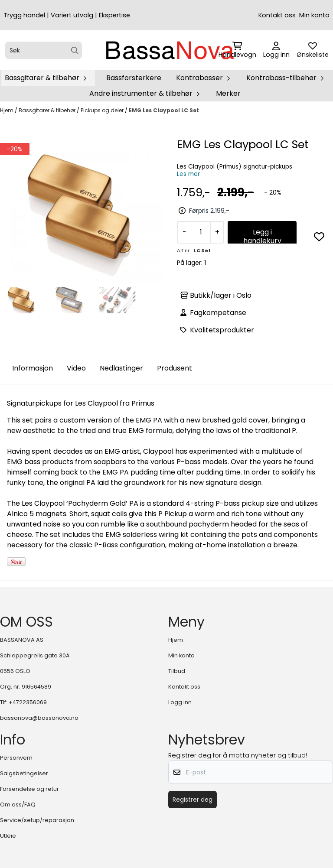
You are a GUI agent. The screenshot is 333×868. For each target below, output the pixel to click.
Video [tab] (76, 368)
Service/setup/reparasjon (37, 820)
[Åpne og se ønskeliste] (313, 50)
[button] (319, 237)
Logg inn (180, 702)
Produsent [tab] (175, 368)
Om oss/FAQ (18, 805)
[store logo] (169, 50)
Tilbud (177, 671)
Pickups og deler (103, 110)
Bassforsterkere (134, 78)
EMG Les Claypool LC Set (164, 110)
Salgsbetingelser (24, 773)
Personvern (16, 758)
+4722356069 (28, 702)
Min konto (314, 15)
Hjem (7, 110)
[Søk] (44, 50)
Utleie (8, 836)
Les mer (188, 174)
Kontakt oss (277, 15)
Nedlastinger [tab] (121, 368)
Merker (228, 93)
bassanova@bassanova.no (39, 718)
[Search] (75, 50)
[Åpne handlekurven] (237, 50)
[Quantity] (201, 232)
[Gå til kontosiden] (276, 50)
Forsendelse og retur (29, 789)
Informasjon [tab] (33, 368)
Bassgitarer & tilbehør (48, 110)
